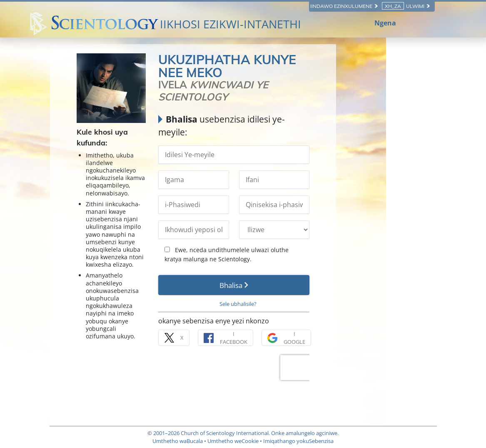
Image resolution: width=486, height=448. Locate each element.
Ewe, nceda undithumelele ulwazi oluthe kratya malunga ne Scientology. (284, 242)
